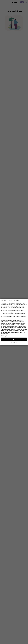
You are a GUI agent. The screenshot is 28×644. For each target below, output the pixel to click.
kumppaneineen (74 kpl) (10, 305)
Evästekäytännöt (5, 336)
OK (14, 339)
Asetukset (14, 343)
